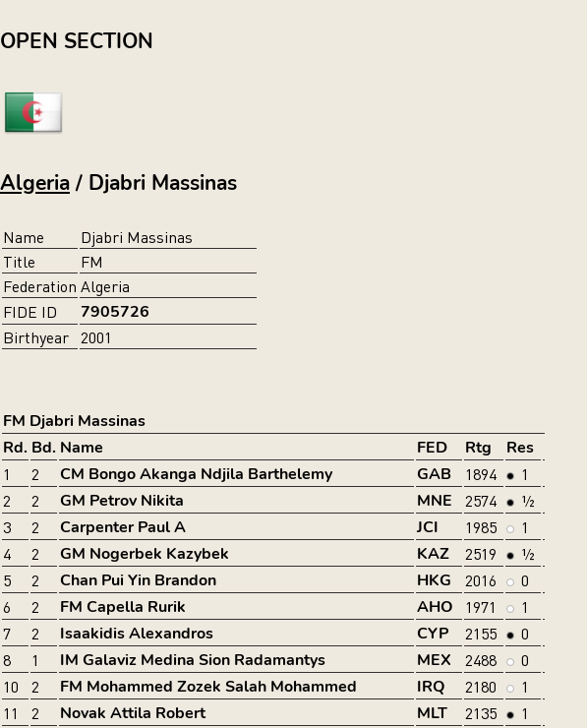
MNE (435, 501)
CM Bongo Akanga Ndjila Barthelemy (196, 474)
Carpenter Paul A (123, 527)
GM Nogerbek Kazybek (145, 554)
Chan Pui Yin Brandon (138, 580)
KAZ (433, 554)
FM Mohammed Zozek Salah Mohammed (208, 687)
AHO (435, 607)
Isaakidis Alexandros (137, 634)
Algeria (35, 183)
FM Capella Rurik (123, 607)
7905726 (115, 312)
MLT (432, 713)
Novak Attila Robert (133, 713)
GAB (434, 474)
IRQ (431, 687)
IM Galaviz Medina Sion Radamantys (193, 660)
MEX (434, 660)
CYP (433, 634)
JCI (428, 527)
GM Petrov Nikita (122, 501)
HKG (434, 580)
